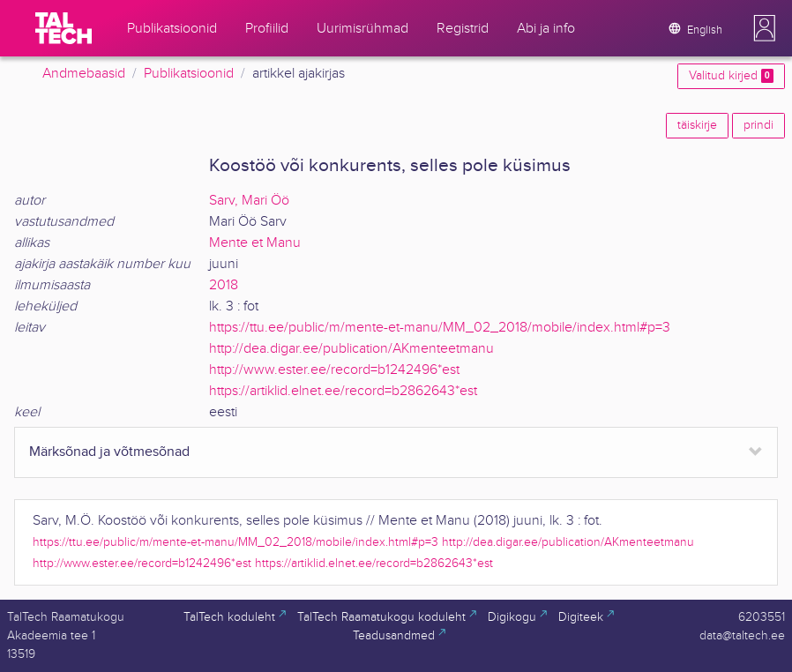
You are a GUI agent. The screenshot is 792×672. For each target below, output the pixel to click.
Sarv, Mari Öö (249, 201)
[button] (765, 28)
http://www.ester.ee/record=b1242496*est (334, 370)
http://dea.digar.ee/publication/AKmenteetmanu (351, 349)
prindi (758, 125)
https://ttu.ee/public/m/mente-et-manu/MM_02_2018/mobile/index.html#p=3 (440, 328)
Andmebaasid (84, 74)
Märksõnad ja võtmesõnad (109, 452)
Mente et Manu (255, 243)
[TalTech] (64, 28)
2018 (224, 285)
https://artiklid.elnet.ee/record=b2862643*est (343, 391)
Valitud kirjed (731, 76)
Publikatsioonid (189, 74)
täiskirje (697, 125)
